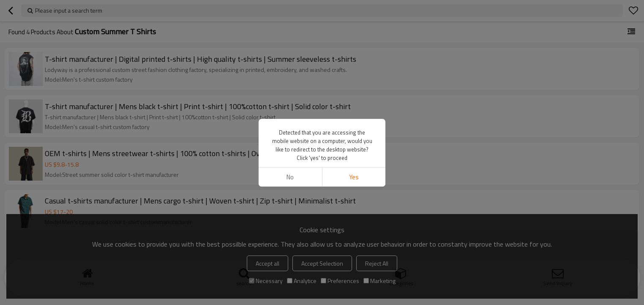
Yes (354, 177)
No (290, 177)
